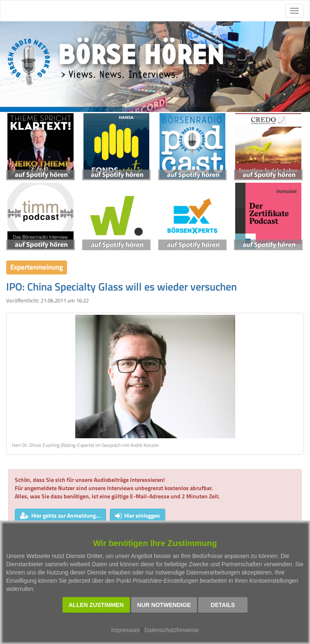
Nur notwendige (164, 605)
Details (223, 605)
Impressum (126, 630)
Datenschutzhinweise (171, 630)
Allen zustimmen (96, 605)
